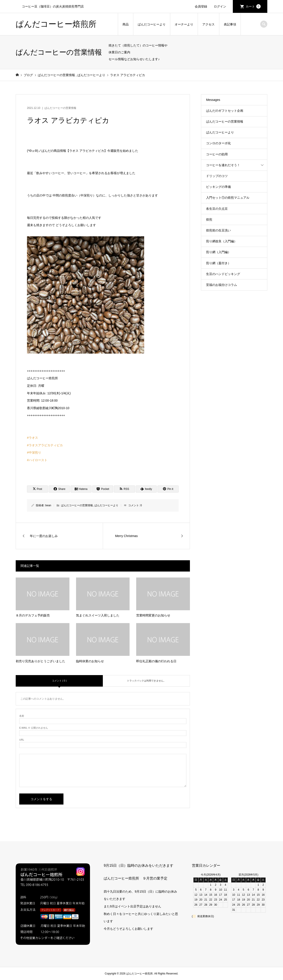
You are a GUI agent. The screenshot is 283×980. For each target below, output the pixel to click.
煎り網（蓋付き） (218, 263)
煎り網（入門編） (218, 252)
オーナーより (184, 24)
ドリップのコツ (217, 176)
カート (253, 6)
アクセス (208, 24)
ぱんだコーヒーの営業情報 (60, 108)
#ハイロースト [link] (37, 460)
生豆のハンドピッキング (223, 274)
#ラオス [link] (33, 438)
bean (48, 505)
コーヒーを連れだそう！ (223, 165)
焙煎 (209, 219)
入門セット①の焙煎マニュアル (228, 198)
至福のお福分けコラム (222, 285)
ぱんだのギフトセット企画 (225, 111)
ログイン (220, 6)
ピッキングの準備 (218, 187)
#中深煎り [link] (34, 452)
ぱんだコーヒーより (152, 24)
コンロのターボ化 (218, 143)
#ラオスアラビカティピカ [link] (45, 445)
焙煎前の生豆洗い (218, 230)
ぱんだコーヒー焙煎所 (56, 24)
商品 (126, 24)
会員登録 (201, 6)
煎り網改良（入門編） (222, 241)
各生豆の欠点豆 (217, 209)
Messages (213, 100)
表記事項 (230, 24)
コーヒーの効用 (217, 154)
